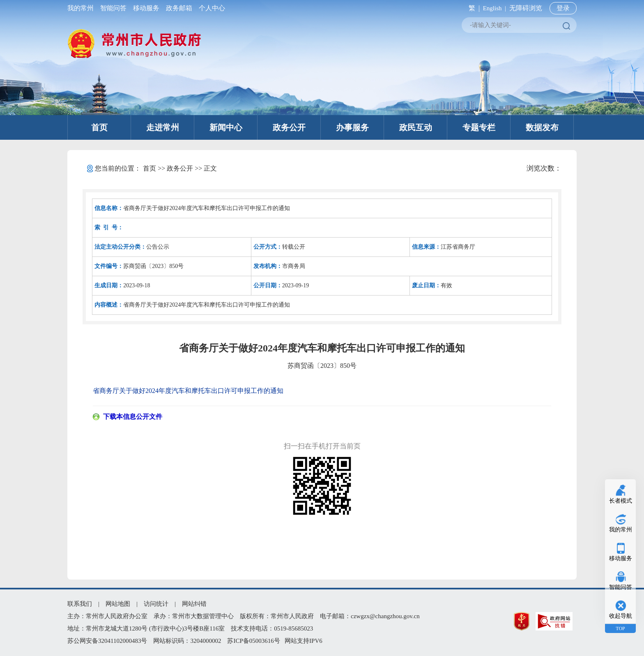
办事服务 (352, 127)
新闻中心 (226, 127)
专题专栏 (479, 127)
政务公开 (289, 127)
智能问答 (113, 8)
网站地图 (118, 604)
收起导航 (621, 616)
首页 (99, 127)
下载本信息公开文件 (133, 417)
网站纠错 (194, 604)
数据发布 (542, 127)
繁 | (473, 8)
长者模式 (621, 501)
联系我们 (80, 604)
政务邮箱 (179, 8)
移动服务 (146, 8)
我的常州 (82, 8)
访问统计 (156, 604)
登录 (563, 8)
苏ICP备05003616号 (253, 641)
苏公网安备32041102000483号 (107, 641)
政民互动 (416, 127)
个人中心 (210, 8)
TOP (620, 628)
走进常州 (163, 127)
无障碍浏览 (526, 8)
